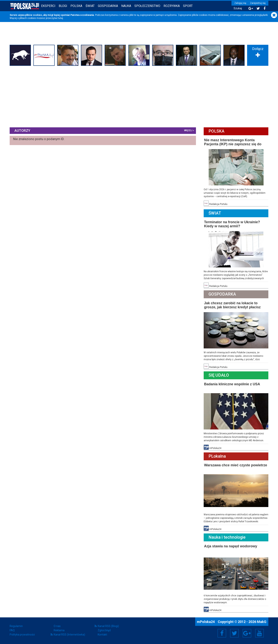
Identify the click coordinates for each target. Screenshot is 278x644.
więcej (188, 130)
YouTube (259, 633)
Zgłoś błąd (104, 630)
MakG (262, 622)
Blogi (63, 6)
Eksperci (48, 6)
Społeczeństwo (147, 6)
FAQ (12, 630)
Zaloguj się (240, 3)
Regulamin (16, 626)
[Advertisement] (139, 96)
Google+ (247, 633)
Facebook (222, 633)
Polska (76, 6)
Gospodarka (108, 6)
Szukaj (238, 8)
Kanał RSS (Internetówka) (69, 635)
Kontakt (102, 635)
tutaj (61, 18)
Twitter (234, 633)
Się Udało (219, 375)
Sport (188, 6)
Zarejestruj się (258, 3)
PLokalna (217, 456)
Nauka (126, 6)
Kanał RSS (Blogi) (108, 626)
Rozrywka (172, 6)
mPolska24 (206, 622)
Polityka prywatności (22, 635)
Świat (90, 6)
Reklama (59, 630)
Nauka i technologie (227, 537)
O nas (57, 626)
